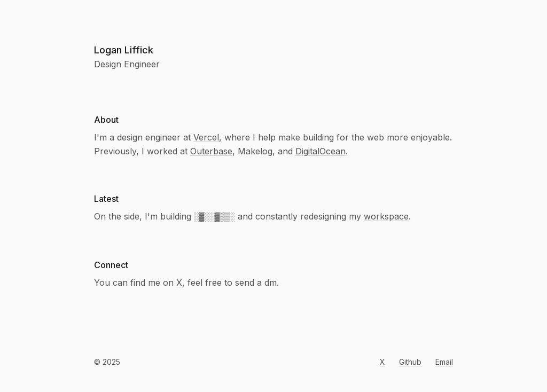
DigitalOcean (321, 151)
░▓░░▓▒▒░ (214, 216)
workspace (386, 216)
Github (410, 362)
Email (444, 362)
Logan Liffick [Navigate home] (124, 50)
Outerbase (211, 151)
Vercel (206, 137)
